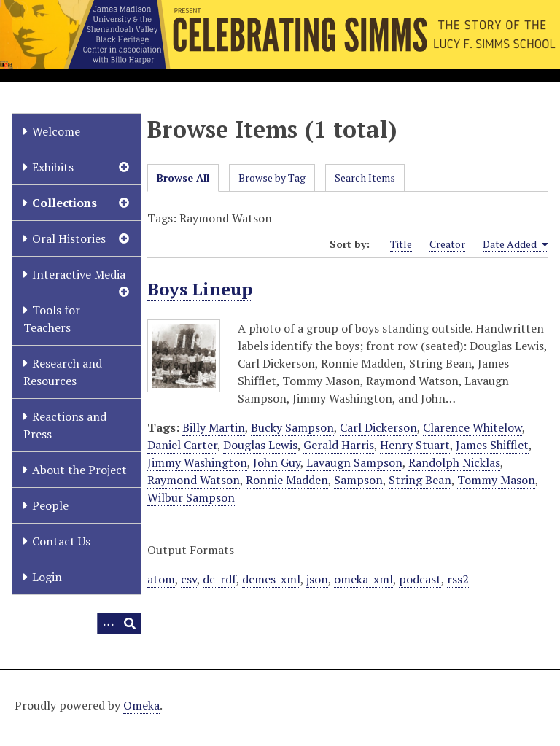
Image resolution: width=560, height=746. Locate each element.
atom (161, 579)
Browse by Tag (272, 178)
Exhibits (53, 167)
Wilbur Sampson (191, 497)
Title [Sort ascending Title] (401, 244)
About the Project (79, 470)
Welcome (56, 131)
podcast (420, 579)
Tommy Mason (496, 480)
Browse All (183, 178)
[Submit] (130, 623)
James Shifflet (492, 445)
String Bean (420, 480)
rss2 (458, 579)
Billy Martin (214, 427)
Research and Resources (63, 372)
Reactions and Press (65, 425)
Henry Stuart (415, 445)
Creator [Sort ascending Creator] (447, 244)
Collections (65, 203)
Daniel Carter (182, 445)
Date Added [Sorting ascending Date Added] (516, 244)
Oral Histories (69, 238)
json (317, 579)
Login (47, 577)
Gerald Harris (339, 445)
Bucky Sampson (292, 427)
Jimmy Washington (197, 462)
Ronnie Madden (287, 480)
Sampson (358, 480)
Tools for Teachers (52, 319)
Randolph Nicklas (454, 462)
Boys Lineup (200, 289)
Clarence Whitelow (472, 427)
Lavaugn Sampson (354, 462)
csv (189, 579)
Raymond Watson (194, 480)
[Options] (108, 623)
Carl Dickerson (378, 427)
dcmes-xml (271, 579)
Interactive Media (79, 274)
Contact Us (61, 541)
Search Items (365, 178)
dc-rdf (219, 579)
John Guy (277, 462)
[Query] (76, 623)
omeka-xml (363, 579)
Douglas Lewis (260, 445)
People (50, 505)
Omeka (141, 705)
